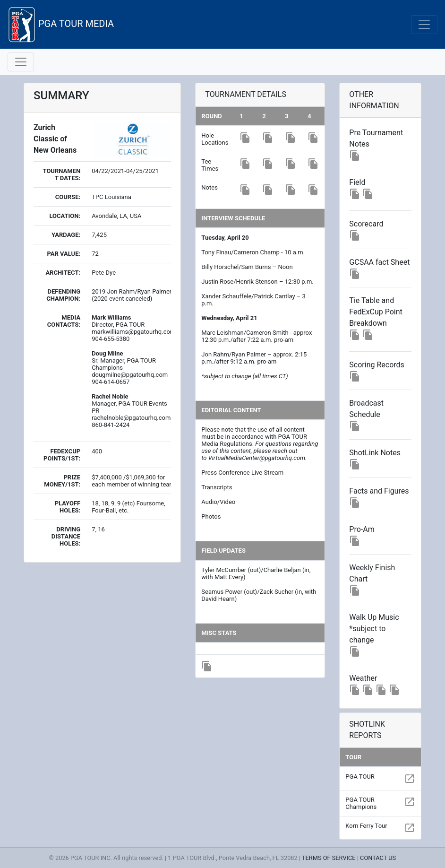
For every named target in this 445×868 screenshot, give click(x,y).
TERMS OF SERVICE (329, 858)
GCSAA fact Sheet (379, 262)
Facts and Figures (379, 491)
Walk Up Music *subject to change (374, 629)
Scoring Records (377, 365)
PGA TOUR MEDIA (61, 24)
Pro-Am (362, 529)
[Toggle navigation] (424, 25)
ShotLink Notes (375, 453)
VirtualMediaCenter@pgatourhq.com (257, 458)
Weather (363, 678)
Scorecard (366, 224)
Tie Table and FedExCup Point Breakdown (376, 312)
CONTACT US (378, 858)
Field (357, 182)
